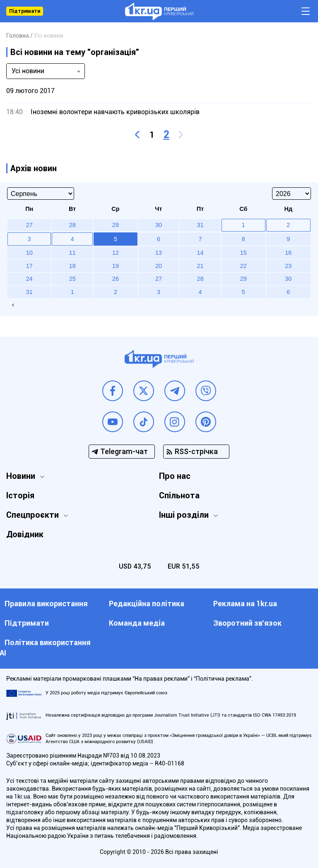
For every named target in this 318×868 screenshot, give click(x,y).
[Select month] (41, 194)
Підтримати (25, 11)
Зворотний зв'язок (247, 623)
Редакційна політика (147, 604)
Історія (20, 495)
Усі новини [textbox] (28, 71)
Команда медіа (137, 623)
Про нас (175, 476)
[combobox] (46, 71)
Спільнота (179, 495)
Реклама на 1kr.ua (245, 604)
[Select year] (291, 194)
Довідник (25, 534)
